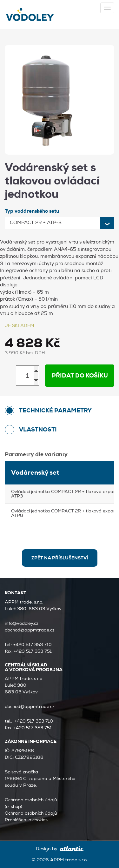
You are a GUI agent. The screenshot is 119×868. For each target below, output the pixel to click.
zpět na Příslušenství (60, 558)
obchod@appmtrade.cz (30, 630)
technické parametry (55, 411)
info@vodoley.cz (22, 623)
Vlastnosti (38, 430)
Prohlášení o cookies (26, 820)
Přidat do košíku (80, 376)
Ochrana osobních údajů (31, 813)
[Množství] (27, 376)
